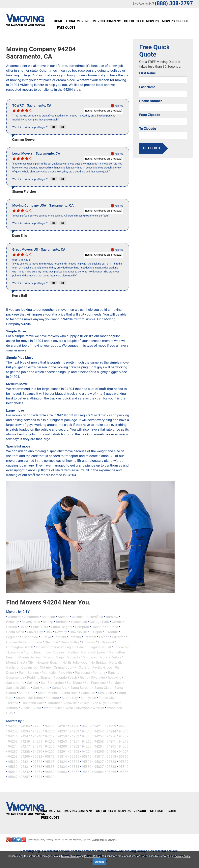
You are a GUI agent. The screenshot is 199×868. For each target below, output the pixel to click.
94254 (99, 736)
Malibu (73, 652)
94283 (87, 746)
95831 (25, 767)
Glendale (51, 642)
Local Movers (78, 21)
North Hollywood (75, 662)
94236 (50, 731)
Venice (114, 703)
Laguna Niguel (100, 647)
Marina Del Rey (29, 657)
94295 (99, 751)
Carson (12, 627)
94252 (74, 736)
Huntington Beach (20, 647)
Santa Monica (48, 693)
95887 (25, 777)
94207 (62, 726)
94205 (38, 726)
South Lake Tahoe (29, 698)
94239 (74, 731)
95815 (74, 756)
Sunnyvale (88, 698)
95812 (38, 756)
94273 (124, 741)
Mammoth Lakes (93, 652)
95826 (87, 761)
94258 (13, 741)
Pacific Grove (102, 667)
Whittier (98, 708)
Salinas (33, 682)
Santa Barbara (81, 688)
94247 (25, 736)
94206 (50, 726)
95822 (38, 761)
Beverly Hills (31, 622)
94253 (87, 736)
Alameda (15, 617)
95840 (124, 767)
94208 (74, 726)
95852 (50, 772)
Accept (99, 862)
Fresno (104, 637)
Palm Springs (29, 672)
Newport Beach (48, 662)
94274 (13, 746)
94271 (111, 741)
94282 (74, 746)
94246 (13, 736)
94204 (25, 726)
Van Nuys (99, 703)
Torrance (54, 703)
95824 (62, 761)
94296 (111, 751)
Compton (82, 627)
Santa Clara (103, 688)
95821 (25, 761)
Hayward (89, 642)
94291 (62, 751)
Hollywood (106, 642)
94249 (50, 736)
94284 (99, 746)
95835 (74, 767)
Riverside (98, 677)
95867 (13, 777)
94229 (111, 726)
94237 (62, 731)
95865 (111, 772)
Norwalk (115, 662)
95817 (99, 756)
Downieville (78, 632)
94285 (111, 746)
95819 (124, 756)
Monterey (90, 657)
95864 (99, 772)
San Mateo (41, 688)
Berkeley (13, 622)
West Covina (53, 708)
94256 (111, 736)
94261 (38, 741)
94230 (124, 726)
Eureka (46, 637)
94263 (62, 741)
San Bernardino (52, 682)
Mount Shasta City (20, 662)
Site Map (157, 811)
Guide (172, 811)
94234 (25, 731)
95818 (111, 756)
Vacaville (70, 703)
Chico (24, 627)
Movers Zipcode (175, 21)
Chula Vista (40, 627)
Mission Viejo (54, 657)
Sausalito (88, 693)
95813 (50, 756)
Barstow (112, 617)
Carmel (117, 622)
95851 (38, 772)
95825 (74, 761)
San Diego (74, 682)
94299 (25, 756)
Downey (61, 632)
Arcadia (78, 617)
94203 (13, 726)
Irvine (58, 647)
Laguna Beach (76, 647)
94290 (50, 751)
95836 (87, 767)
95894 (38, 777)
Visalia (26, 708)
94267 (74, 741)
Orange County (65, 667)
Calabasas (79, 622)
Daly (49, 632)
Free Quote (66, 28)
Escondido (30, 637)
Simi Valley (106, 693)
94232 (13, 731)
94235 (38, 731)
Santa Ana (60, 688)
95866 (124, 772)
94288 (25, 751)
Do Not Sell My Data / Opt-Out (76, 840)
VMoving (32, 840)
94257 (124, 736)
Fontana (75, 637)
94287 (13, 751)
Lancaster (121, 647)
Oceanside (29, 667)
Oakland (12, 667)
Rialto (84, 677)
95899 (50, 777)
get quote (152, 148)
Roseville (114, 677)
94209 (87, 726)
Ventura (12, 708)
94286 (124, 746)
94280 (62, 746)
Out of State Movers (141, 21)
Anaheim (48, 617)
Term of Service (70, 856)
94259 (25, 741)
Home (58, 21)
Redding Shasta (39, 677)
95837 (99, 767)
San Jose (116, 682)
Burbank (62, 622)
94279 (50, 746)
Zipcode (140, 811)
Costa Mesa (15, 632)
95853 (62, 772)
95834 (62, 767)
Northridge (98, 662)
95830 (13, 767)
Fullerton (119, 637)
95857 (74, 772)
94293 (74, 751)
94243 (99, 731)
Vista (37, 708)
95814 (62, 756)
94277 (25, 746)
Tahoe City (107, 698)
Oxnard (84, 667)
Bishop (48, 622)
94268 (87, 741)
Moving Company (107, 21)
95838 (111, 767)
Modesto (73, 657)
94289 (38, 751)
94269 (99, 741)
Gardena (36, 642)
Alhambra (31, 617)
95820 (13, 761)
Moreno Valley (110, 657)
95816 (87, 756)
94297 (124, 751)
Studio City (70, 698)
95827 (99, 761)
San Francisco (95, 682)
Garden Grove (16, 642)
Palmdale (49, 672)
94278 (38, 746)
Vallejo (85, 703)
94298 (13, 756)
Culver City (35, 632)
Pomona (99, 672)
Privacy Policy (53, 840)
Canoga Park (99, 622)
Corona (113, 627)
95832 (38, 767)
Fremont (90, 637)
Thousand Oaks (33, 703)
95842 (25, 772)
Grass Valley (70, 642)
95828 (111, 761)
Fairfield (60, 637)
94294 (87, 751)
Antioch (64, 617)
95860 (87, 772)
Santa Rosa (70, 693)
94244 (111, 731)
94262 (50, 741)
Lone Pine (16, 652)
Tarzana (12, 703)
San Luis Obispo (18, 688)
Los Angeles (56, 652)
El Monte (111, 632)
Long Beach (35, 652)
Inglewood (44, 647)
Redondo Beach (65, 677)
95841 (13, 772)
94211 (99, 726)
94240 (87, 731)
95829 (124, 761)
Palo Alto (65, 672)
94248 (38, 736)
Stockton (52, 698)
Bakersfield (95, 617)
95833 (50, 767)
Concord (98, 627)
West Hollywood (77, 708)
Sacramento (15, 682)
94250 (62, 736)
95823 (50, 761)
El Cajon (96, 632)
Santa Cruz (27, 693)
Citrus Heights (62, 627)
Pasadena (82, 672)
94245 (124, 731)
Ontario (45, 667)
